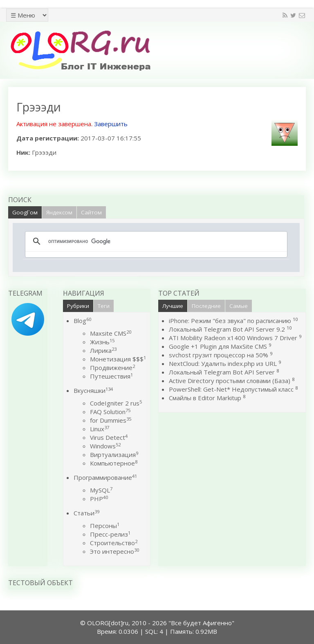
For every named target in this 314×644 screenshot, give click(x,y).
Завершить (111, 124)
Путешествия (111, 376)
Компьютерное (114, 463)
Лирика (103, 350)
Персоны (105, 526)
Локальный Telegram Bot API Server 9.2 (227, 329)
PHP (99, 499)
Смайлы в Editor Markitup (205, 398)
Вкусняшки (93, 390)
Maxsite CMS (111, 333)
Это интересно (114, 551)
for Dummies (111, 420)
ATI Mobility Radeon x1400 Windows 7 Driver (233, 338)
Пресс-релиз (110, 534)
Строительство (114, 543)
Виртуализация (114, 455)
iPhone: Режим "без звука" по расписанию (231, 321)
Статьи (86, 513)
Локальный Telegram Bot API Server (222, 372)
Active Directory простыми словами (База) (230, 381)
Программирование (105, 477)
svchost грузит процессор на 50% (219, 355)
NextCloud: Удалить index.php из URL (223, 363)
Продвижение (112, 368)
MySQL (101, 490)
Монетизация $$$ (118, 359)
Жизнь (102, 342)
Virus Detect (109, 437)
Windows (105, 446)
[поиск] (155, 241)
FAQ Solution (110, 412)
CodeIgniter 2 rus (116, 403)
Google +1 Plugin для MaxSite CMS (218, 346)
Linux (100, 429)
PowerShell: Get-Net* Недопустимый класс (231, 389)
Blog (82, 321)
